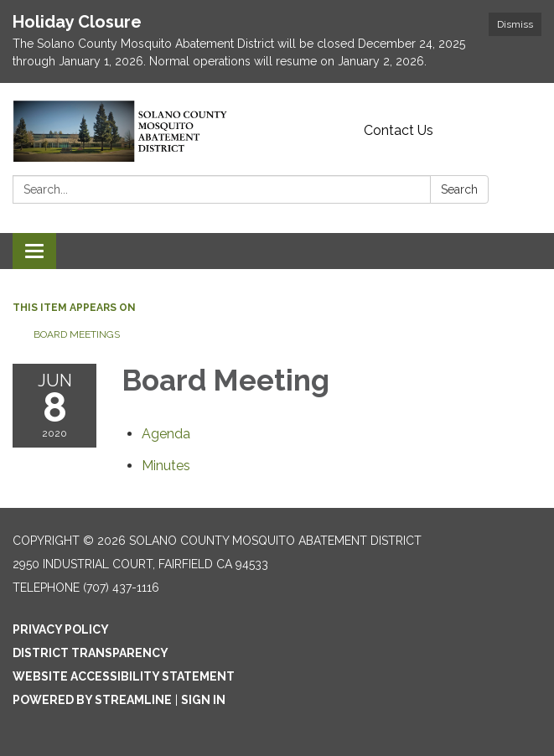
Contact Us (399, 130)
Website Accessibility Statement (124, 676)
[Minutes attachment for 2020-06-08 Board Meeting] (166, 466)
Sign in (203, 700)
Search (459, 189)
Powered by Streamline (92, 700)
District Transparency (91, 653)
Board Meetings (77, 334)
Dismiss (515, 24)
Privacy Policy (61, 629)
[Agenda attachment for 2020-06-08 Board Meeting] (166, 434)
